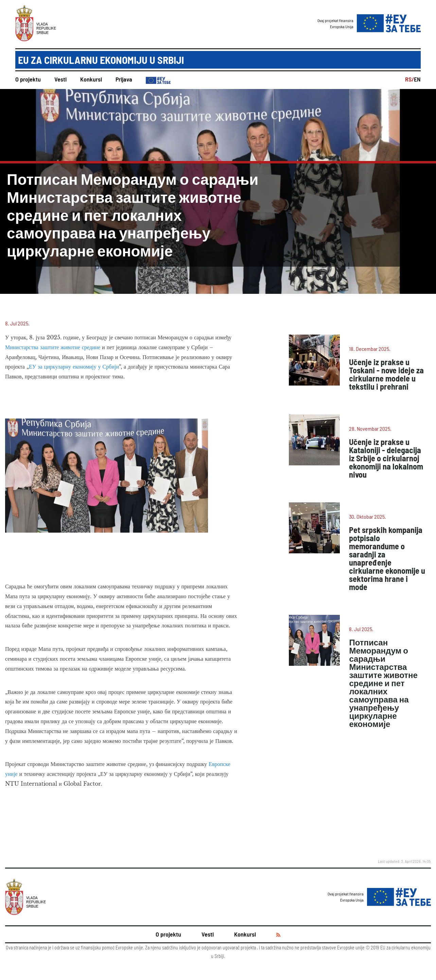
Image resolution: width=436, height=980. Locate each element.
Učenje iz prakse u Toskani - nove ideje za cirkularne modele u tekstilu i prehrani (386, 374)
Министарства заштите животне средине (53, 347)
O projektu (28, 79)
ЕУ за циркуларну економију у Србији (74, 367)
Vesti (60, 79)
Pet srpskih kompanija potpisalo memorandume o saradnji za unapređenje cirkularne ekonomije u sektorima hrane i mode (387, 558)
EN (417, 79)
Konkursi (91, 79)
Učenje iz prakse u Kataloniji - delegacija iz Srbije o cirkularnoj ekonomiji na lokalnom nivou (386, 458)
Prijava (124, 79)
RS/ (409, 79)
